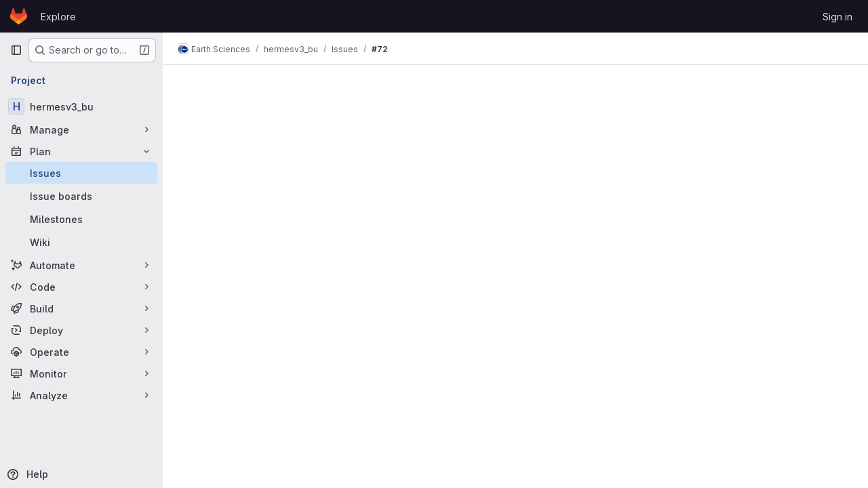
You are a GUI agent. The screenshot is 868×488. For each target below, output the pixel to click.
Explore (58, 17)
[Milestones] (81, 219)
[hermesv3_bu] (81, 106)
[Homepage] (19, 16)
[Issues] (81, 173)
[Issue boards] (81, 196)
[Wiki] (81, 242)
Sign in (837, 17)
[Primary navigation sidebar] (16, 50)
